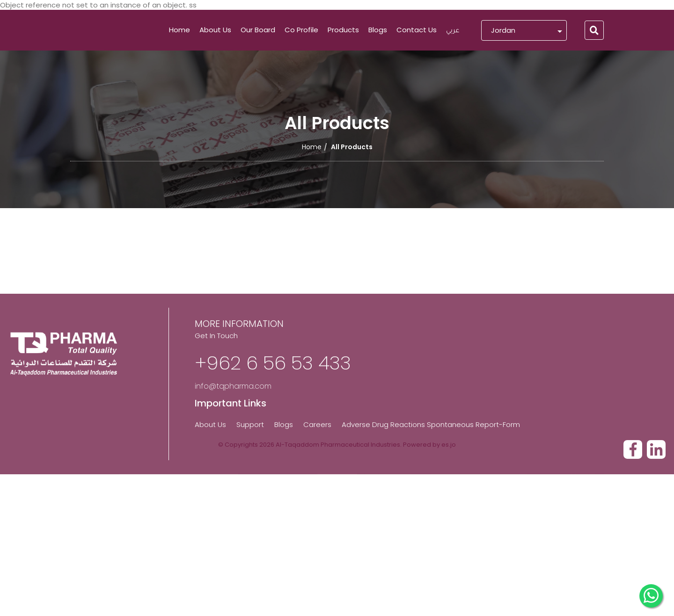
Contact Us (417, 30)
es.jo (449, 445)
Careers (317, 506)
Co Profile (301, 30)
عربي (453, 31)
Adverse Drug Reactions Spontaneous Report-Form (431, 506)
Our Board (258, 30)
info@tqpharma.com (233, 468)
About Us (215, 30)
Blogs (378, 30)
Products (343, 30)
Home (179, 30)
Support (250, 506)
